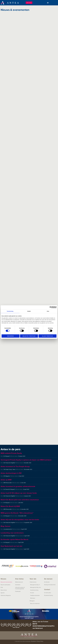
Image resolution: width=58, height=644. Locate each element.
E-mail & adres (48, 593)
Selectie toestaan (29, 336)
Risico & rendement (35, 603)
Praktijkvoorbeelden (35, 595)
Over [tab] (48, 311)
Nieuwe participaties (5, 585)
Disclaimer (34, 641)
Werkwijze (33, 598)
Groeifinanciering (34, 590)
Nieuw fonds (4, 590)
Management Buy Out (35, 587)
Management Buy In (35, 585)
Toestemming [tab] (10, 311)
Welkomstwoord (19, 582)
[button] (48, 3)
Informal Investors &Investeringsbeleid (20, 588)
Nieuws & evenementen (6, 582)
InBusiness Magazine (6, 595)
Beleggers (32, 601)
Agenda (3, 593)
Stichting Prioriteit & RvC (50, 585)
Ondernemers (33, 582)
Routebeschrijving (48, 595)
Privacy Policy (40, 641)
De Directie (47, 582)
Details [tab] (29, 311)
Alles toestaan (47, 336)
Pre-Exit (32, 593)
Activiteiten (18, 585)
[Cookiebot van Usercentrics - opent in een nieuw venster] (51, 307)
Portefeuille (18, 591)
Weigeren (11, 336)
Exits (2, 587)
